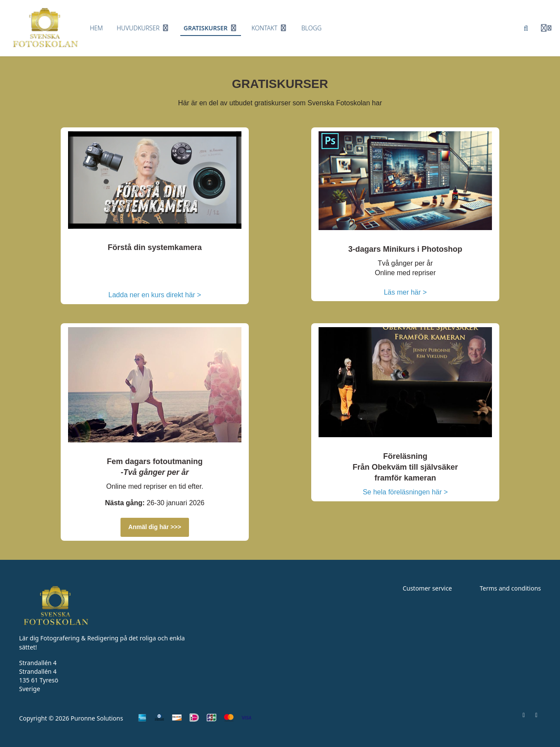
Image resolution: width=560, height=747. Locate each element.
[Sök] (526, 28)
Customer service (427, 588)
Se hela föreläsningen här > (405, 492)
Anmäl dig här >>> (155, 527)
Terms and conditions (510, 588)
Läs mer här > (405, 292)
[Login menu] (546, 28)
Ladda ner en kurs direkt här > (155, 295)
